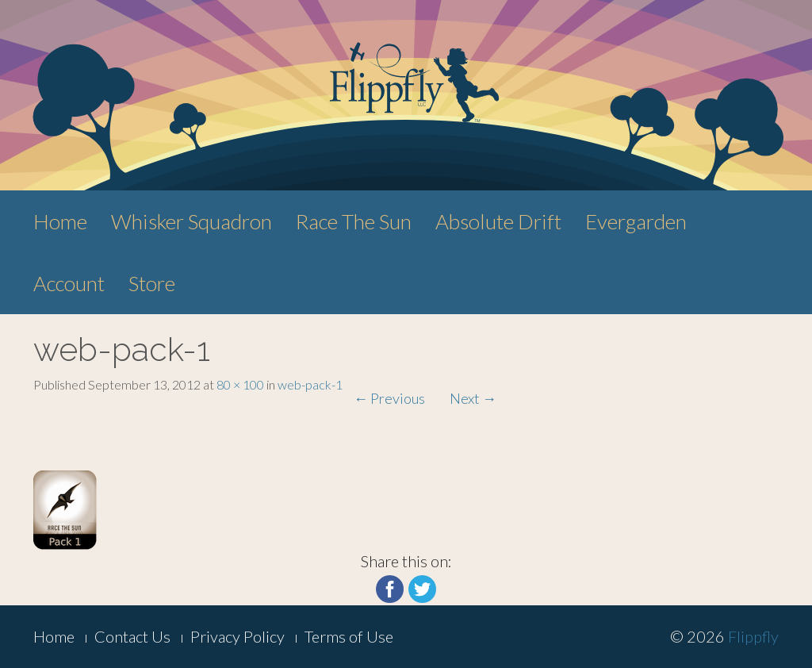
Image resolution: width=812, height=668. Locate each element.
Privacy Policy (237, 636)
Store (152, 283)
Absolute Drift (498, 221)
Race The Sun (354, 221)
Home (60, 221)
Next (473, 398)
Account (69, 283)
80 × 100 (240, 384)
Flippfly (753, 636)
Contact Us (132, 636)
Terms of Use (349, 636)
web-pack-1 (310, 384)
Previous (389, 398)
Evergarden (636, 221)
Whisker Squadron (192, 221)
